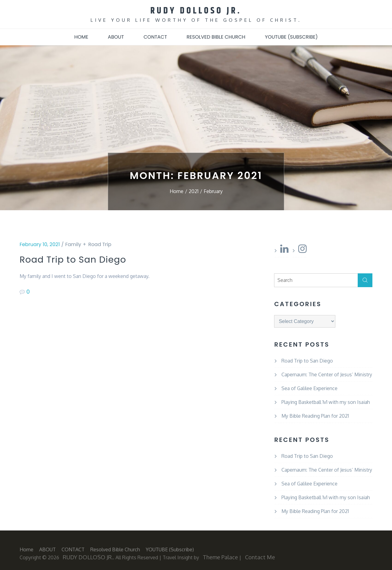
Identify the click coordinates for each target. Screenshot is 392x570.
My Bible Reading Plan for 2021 (315, 415)
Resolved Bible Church (216, 36)
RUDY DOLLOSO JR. (196, 10)
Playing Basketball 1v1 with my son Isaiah (326, 401)
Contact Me (260, 557)
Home (81, 36)
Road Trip (100, 244)
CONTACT (155, 36)
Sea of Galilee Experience (309, 388)
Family (73, 244)
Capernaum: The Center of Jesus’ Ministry (327, 374)
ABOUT (116, 36)
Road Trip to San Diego (82, 260)
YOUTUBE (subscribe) (291, 36)
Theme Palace (220, 557)
